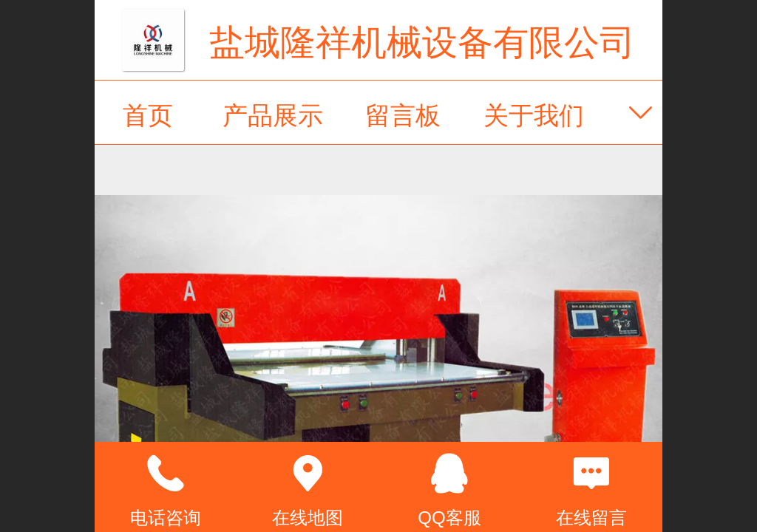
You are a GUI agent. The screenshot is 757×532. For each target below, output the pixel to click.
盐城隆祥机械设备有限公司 (422, 42)
